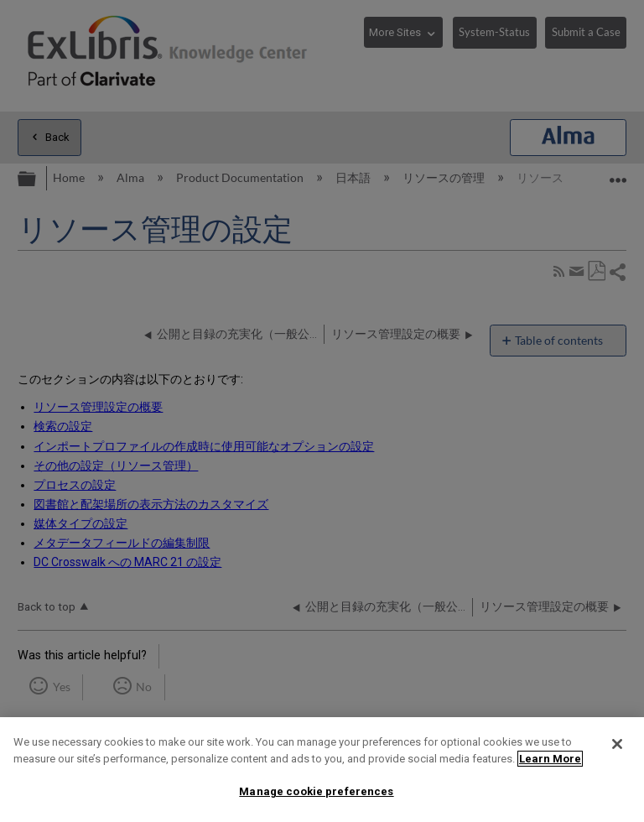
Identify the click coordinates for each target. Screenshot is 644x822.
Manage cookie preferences (316, 791)
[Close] (617, 744)
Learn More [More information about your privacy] (550, 759)
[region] (322, 770)
